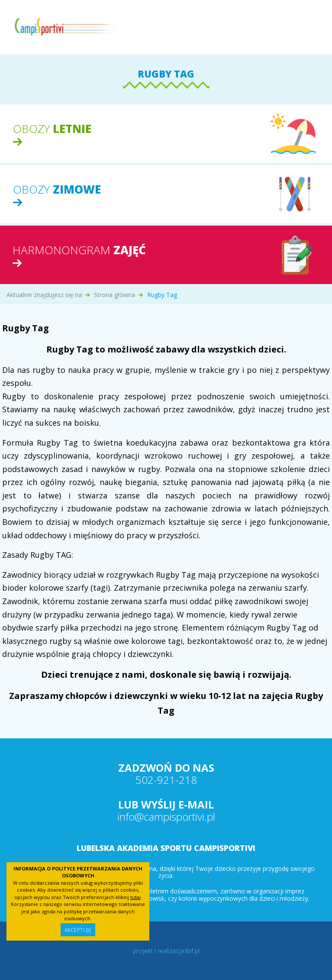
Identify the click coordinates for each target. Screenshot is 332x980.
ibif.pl (192, 951)
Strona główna (114, 295)
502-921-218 (166, 780)
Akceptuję (78, 930)
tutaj (135, 897)
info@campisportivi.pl (166, 817)
